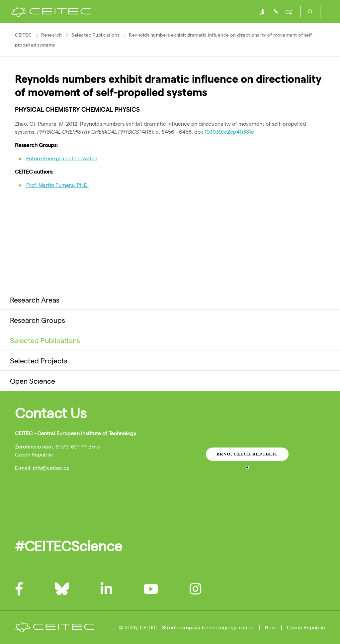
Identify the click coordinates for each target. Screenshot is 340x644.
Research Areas (35, 300)
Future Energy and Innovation (62, 158)
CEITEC (23, 35)
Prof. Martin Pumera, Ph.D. (57, 185)
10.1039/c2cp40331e (229, 131)
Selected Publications (95, 35)
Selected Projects (39, 360)
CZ (289, 11)
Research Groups (38, 320)
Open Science (33, 381)
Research (52, 35)
